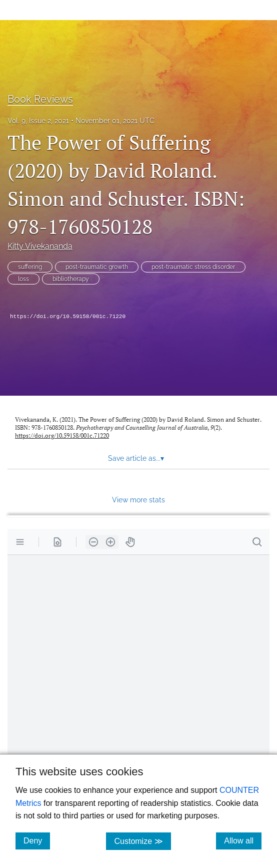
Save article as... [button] (136, 458)
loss (23, 279)
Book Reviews (40, 99)
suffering (30, 267)
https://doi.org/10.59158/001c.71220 (68, 317)
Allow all (243, 840)
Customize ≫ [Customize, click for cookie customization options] (142, 841)
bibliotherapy (71, 279)
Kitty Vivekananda (40, 246)
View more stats (138, 500)
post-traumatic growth (97, 267)
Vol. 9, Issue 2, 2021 (38, 121)
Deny (37, 840)
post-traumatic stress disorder (193, 267)
